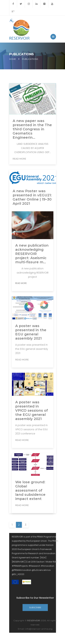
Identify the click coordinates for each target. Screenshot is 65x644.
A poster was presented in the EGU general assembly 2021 (31, 332)
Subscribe (35, 607)
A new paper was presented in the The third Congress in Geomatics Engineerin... (32, 129)
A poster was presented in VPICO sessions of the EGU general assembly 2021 (32, 410)
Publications (30, 59)
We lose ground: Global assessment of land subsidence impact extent (30, 490)
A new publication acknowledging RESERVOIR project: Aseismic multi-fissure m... (32, 254)
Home (13, 59)
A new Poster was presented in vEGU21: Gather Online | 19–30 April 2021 (32, 197)
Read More (19, 159)
